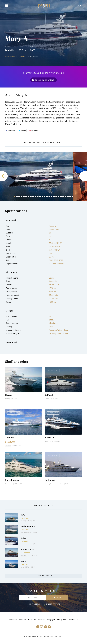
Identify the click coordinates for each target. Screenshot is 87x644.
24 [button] (68, 196)
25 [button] (70, 196)
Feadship (10, 50)
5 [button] (24, 196)
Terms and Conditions (37, 620)
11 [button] (38, 196)
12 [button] (40, 196)
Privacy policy (62, 620)
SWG (23, 515)
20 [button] (59, 196)
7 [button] (28, 196)
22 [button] (63, 196)
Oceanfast (8, 446)
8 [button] (31, 196)
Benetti (47, 399)
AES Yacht (24, 555)
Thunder (10, 437)
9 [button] (33, 196)
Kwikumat (50, 480)
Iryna (23, 561)
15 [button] (47, 196)
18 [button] (54, 196)
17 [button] (52, 196)
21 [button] (61, 196)
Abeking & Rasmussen (52, 484)
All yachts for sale (43, 576)
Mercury (9, 395)
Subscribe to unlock (45, 80)
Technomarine (28, 526)
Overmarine (24, 532)
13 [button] (42, 196)
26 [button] (72, 196)
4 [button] (21, 196)
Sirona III (49, 437)
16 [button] (49, 196)
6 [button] (26, 196)
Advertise (13, 620)
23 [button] (66, 196)
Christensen (9, 484)
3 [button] (19, 196)
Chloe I (24, 538)
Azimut (23, 521)
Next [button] (83, 176)
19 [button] (56, 196)
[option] (37, 176)
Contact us (74, 620)
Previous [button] (4, 176)
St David (49, 395)
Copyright (51, 620)
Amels (7, 399)
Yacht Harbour (44, 6)
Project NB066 (27, 549)
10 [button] (35, 196)
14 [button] (45, 196)
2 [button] (17, 196)
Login (79, 6)
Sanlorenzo (24, 544)
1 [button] (15, 196)
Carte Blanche (12, 480)
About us (22, 620)
